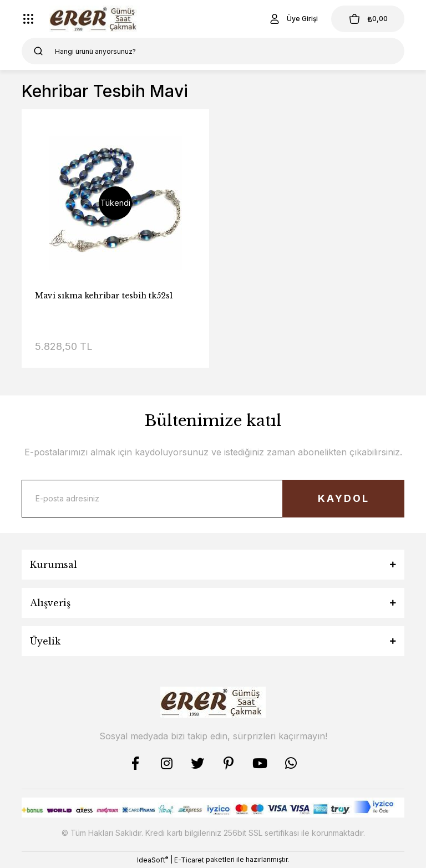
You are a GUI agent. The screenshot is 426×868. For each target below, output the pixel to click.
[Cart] (368, 19)
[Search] (213, 51)
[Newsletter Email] (213, 499)
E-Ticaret (189, 860)
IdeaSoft (153, 860)
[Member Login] (293, 19)
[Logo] (95, 19)
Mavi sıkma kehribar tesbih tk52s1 (104, 296)
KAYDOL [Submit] (344, 498)
